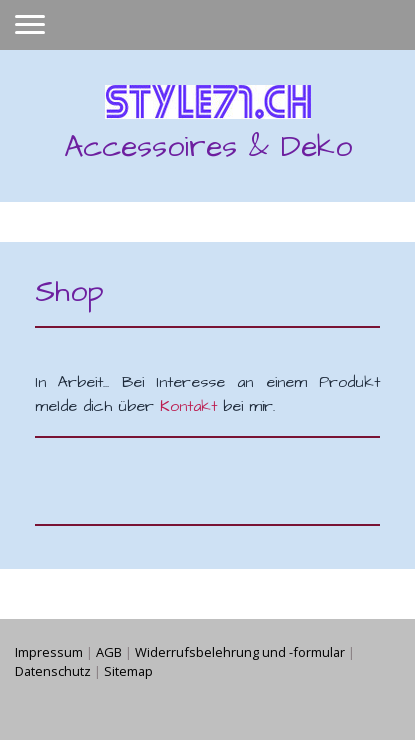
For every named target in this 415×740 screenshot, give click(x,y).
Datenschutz (53, 671)
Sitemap (128, 671)
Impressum (49, 652)
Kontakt (188, 406)
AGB (109, 652)
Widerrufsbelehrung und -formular (240, 652)
